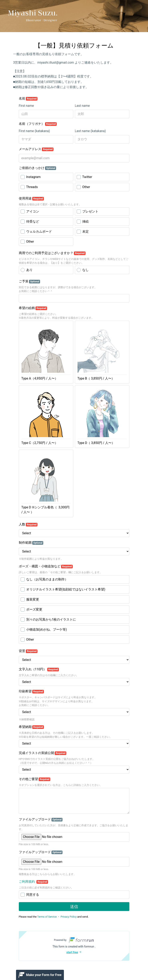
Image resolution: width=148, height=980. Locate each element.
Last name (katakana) (90, 131)
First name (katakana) (34, 131)
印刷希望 (31, 691)
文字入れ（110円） (39, 669)
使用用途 (31, 198)
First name (26, 106)
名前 (28, 99)
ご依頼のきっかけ (38, 168)
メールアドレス (36, 149)
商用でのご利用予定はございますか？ (52, 253)
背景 (28, 651)
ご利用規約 (27, 882)
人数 (28, 524)
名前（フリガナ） (38, 124)
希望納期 (31, 727)
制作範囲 (31, 543)
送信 (74, 907)
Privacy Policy (68, 917)
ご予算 (30, 281)
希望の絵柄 (33, 308)
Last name (82, 106)
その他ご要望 (35, 779)
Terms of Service (47, 917)
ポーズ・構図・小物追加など (46, 566)
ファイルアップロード (41, 819)
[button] (74, 946)
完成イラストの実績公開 (43, 753)
